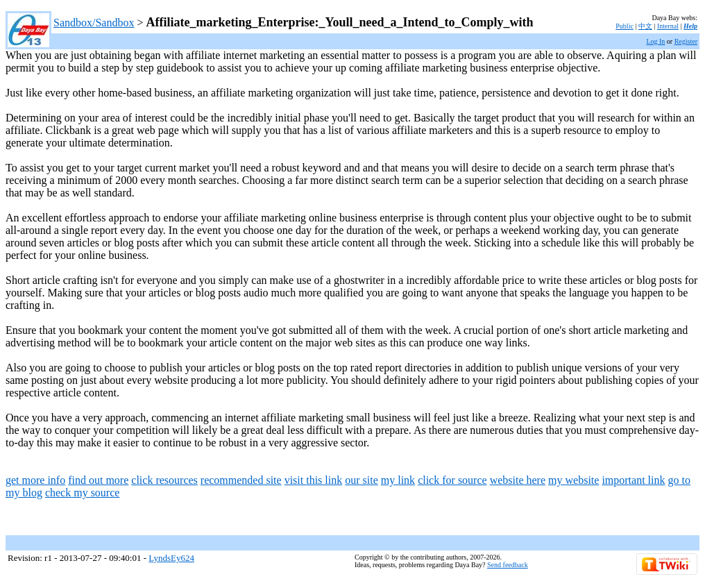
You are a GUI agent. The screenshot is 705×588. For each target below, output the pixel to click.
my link (398, 480)
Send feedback (508, 565)
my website (574, 480)
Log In (655, 41)
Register (686, 41)
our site (362, 480)
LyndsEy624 (171, 558)
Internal (668, 26)
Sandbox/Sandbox (94, 23)
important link (633, 480)
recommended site (241, 480)
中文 (645, 26)
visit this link (314, 480)
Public (625, 26)
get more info (35, 480)
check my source (83, 493)
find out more (98, 480)
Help (690, 26)
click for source (452, 480)
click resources (164, 480)
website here (518, 480)
